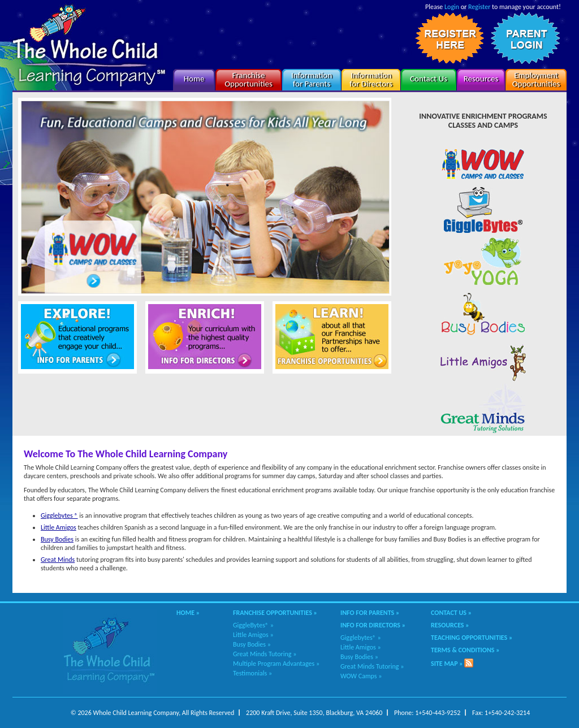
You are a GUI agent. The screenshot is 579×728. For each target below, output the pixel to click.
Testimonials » (252, 673)
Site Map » (447, 664)
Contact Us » (451, 613)
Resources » (450, 625)
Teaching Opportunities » (472, 638)
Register (479, 7)
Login (452, 7)
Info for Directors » (373, 625)
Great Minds (58, 560)
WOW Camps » (361, 676)
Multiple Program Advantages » (276, 664)
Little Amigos (59, 527)
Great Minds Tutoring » (265, 654)
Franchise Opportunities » (275, 613)
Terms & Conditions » (465, 650)
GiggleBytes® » (253, 625)
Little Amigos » (253, 635)
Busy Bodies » (252, 644)
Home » (188, 613)
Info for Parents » (370, 613)
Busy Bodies (57, 539)
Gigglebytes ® (59, 515)
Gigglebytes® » (361, 638)
